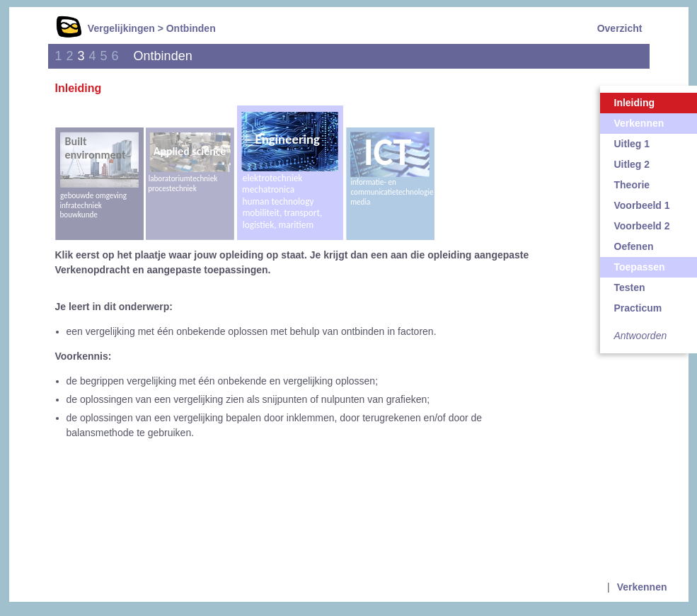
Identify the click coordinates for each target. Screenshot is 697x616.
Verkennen (642, 587)
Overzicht (620, 28)
